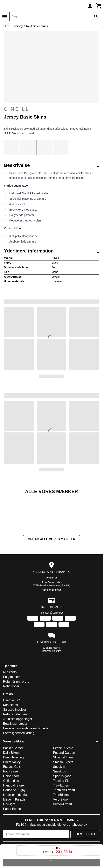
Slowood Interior (64, 796)
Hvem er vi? (11, 739)
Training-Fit (61, 820)
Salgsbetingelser (15, 749)
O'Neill (17, 109)
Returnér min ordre (16, 721)
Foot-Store (10, 810)
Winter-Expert (63, 843)
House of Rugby (14, 829)
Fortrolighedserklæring (19, 772)
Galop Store (11, 815)
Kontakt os (51, 617)
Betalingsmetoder (15, 763)
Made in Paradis (14, 838)
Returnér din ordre (51, 690)
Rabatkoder (11, 725)
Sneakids (59, 810)
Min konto (10, 711)
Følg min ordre (13, 716)
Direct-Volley (12, 801)
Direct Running (13, 796)
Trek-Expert (61, 824)
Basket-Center (13, 787)
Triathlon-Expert (64, 829)
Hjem (7, 26)
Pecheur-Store (63, 787)
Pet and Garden (64, 792)
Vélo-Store (60, 838)
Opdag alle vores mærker (51, 578)
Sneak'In (59, 806)
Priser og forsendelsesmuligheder (26, 767)
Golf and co (11, 820)
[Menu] (5, 17)
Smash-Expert (63, 801)
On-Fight (9, 843)
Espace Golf (12, 806)
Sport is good (62, 815)
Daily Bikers (11, 792)
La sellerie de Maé (16, 834)
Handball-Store (14, 824)
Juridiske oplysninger (18, 758)
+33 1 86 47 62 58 (51, 629)
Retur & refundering (17, 753)
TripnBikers (61, 834)
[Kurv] (99, 6)
